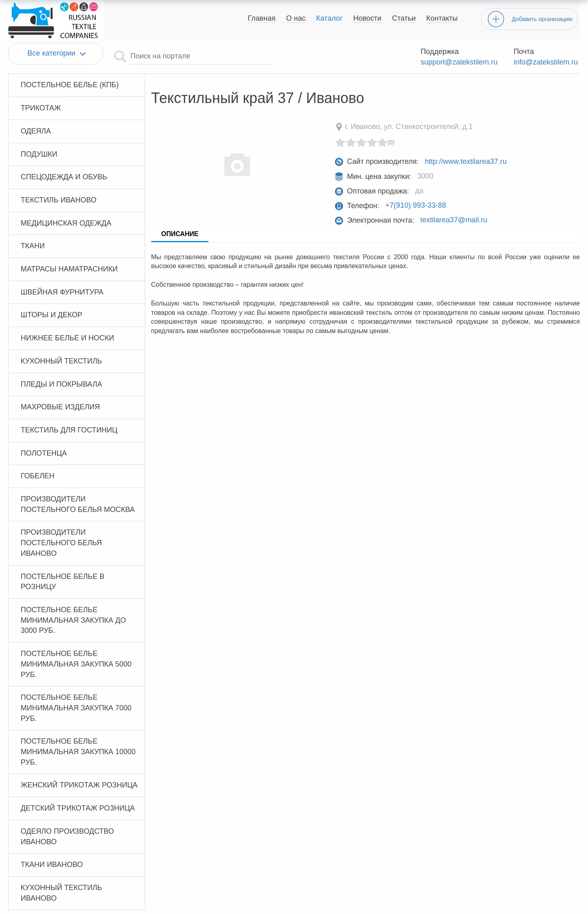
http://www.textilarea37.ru (466, 161)
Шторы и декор (52, 315)
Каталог (329, 18)
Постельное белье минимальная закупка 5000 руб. (76, 664)
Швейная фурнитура (62, 292)
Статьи (404, 18)
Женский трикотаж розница (79, 785)
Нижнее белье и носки (67, 338)
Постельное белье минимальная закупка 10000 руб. (78, 752)
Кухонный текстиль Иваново (61, 893)
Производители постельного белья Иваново (61, 543)
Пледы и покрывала (61, 384)
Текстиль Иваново (59, 200)
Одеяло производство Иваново (67, 837)
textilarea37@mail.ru (454, 220)
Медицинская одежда (66, 223)
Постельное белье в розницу (62, 582)
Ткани (33, 246)
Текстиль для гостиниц (69, 430)
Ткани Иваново (52, 865)
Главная (262, 18)
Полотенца (44, 453)
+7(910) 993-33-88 (416, 206)
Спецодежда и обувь (64, 177)
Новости (367, 18)
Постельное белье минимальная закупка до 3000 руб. (73, 620)
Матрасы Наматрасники (69, 269)
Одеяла (36, 131)
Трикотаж (41, 108)
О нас (296, 18)
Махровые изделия (60, 407)
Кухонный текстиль (61, 361)
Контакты (442, 18)
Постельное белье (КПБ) (70, 85)
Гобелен (38, 476)
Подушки (39, 154)
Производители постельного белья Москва (78, 504)
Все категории (56, 54)
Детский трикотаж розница (78, 808)
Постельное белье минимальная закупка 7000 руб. (76, 708)
